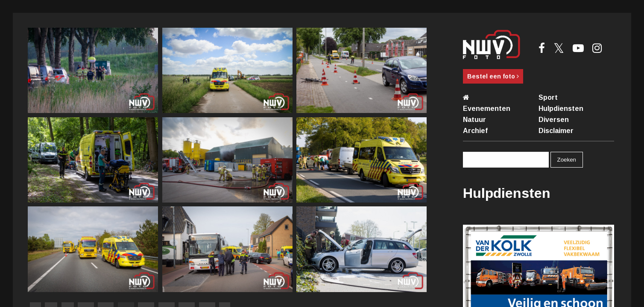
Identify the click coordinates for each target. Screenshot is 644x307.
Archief (475, 131)
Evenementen (487, 109)
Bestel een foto (493, 76)
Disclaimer (556, 131)
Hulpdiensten (561, 109)
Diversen (554, 120)
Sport (548, 97)
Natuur (474, 120)
